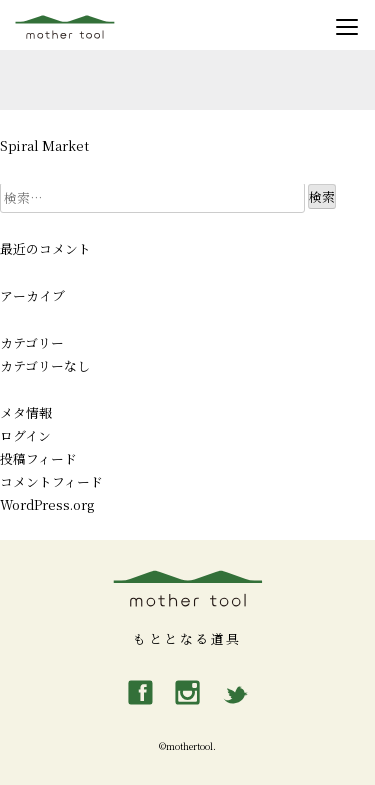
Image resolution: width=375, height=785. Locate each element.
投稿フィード (38, 458)
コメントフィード (51, 481)
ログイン (25, 435)
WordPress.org (47, 504)
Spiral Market (44, 145)
